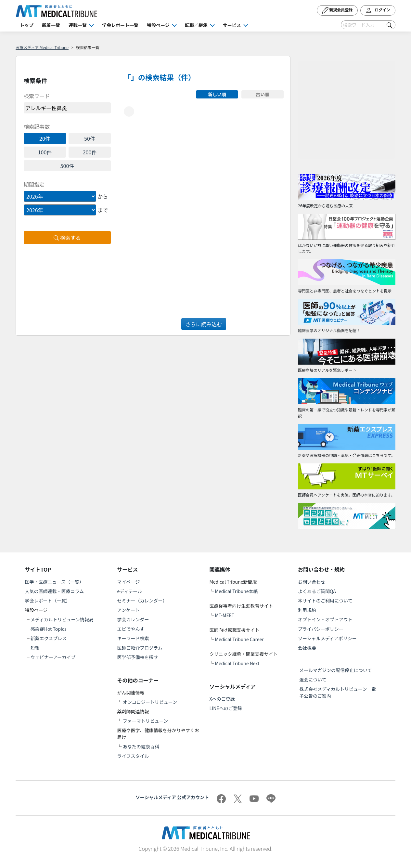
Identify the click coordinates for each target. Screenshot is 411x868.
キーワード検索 (133, 638)
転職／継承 (196, 25)
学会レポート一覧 (120, 25)
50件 (90, 138)
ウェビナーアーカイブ (53, 657)
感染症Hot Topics (49, 629)
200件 (90, 152)
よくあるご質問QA (317, 591)
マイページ (129, 582)
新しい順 (217, 94)
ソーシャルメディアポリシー (327, 638)
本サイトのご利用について (325, 601)
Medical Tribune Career (239, 639)
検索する (67, 238)
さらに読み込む (204, 324)
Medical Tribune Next (237, 663)
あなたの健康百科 (141, 746)
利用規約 (307, 610)
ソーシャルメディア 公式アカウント (172, 797)
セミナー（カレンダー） (142, 601)
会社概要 (307, 648)
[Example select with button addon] (60, 196)
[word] (67, 108)
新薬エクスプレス (49, 638)
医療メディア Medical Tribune (42, 47)
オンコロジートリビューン (150, 702)
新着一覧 (51, 25)
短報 (35, 648)
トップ (27, 25)
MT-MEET (225, 615)
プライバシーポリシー (321, 629)
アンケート (128, 610)
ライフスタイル (133, 756)
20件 (45, 138)
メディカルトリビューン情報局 (62, 619)
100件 (45, 152)
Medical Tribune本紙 (237, 591)
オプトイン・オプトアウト (325, 619)
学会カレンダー (133, 619)
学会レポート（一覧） (48, 601)
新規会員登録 (337, 10)
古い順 (263, 94)
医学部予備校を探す (138, 657)
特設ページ (158, 25)
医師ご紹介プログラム (140, 648)
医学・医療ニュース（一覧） (54, 582)
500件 (67, 166)
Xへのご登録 (222, 699)
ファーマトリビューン (145, 721)
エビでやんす (131, 629)
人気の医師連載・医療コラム (55, 591)
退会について (313, 680)
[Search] (368, 25)
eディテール (130, 591)
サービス (232, 25)
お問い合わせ (312, 582)
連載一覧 (78, 25)
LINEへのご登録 (225, 708)
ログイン (378, 10)
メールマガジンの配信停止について (336, 670)
